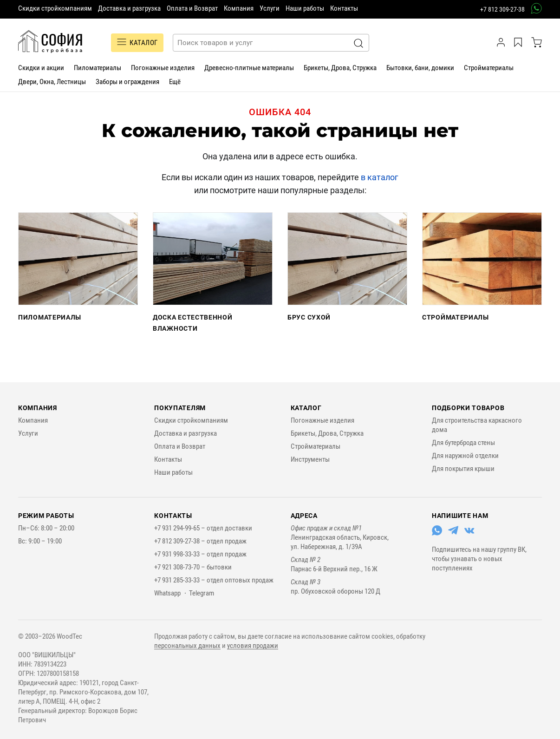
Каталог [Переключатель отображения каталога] (137, 43)
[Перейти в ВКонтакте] (469, 533)
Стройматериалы (489, 68)
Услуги (270, 8)
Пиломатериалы (98, 68)
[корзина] (537, 42)
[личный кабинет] (502, 42)
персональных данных (187, 646)
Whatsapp (167, 593)
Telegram (202, 593)
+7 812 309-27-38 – (180, 541)
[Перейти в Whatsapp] (437, 533)
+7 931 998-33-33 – (180, 554)
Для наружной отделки (465, 456)
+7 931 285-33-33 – (180, 580)
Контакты (344, 8)
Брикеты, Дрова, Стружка (340, 68)
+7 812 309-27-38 (502, 9)
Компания (239, 8)
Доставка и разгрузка (129, 8)
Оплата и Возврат (192, 8)
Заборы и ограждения (127, 82)
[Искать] (358, 43)
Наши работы (305, 8)
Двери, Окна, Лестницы (52, 82)
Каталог (306, 408)
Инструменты (310, 459)
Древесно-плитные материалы (249, 68)
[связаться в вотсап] (533, 8)
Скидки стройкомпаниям (55, 8)
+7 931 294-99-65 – (180, 528)
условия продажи (253, 646)
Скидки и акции (41, 68)
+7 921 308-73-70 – (180, 567)
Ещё (175, 82)
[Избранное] (519, 42)
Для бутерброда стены (463, 443)
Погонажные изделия (163, 68)
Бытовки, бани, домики (420, 68)
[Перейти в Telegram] (453, 533)
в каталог (380, 177)
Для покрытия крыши (463, 469)
